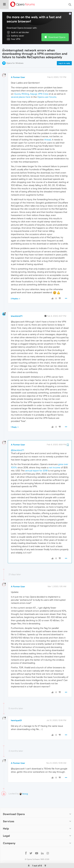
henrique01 (16, 711)
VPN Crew (43, 85)
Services (9, 812)
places (22, 88)
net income (55, 458)
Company (9, 834)
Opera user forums (47, 88)
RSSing (25, 85)
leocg (24, 785)
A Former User (18, 68)
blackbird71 (17, 307)
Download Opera (57, 28)
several (14, 88)
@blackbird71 (17, 441)
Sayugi (34, 85)
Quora (17, 85)
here (28, 88)
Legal (6, 827)
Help (6, 820)
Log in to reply (64, 54)
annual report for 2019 (36, 462)
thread (48, 131)
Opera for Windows (15, 54)
